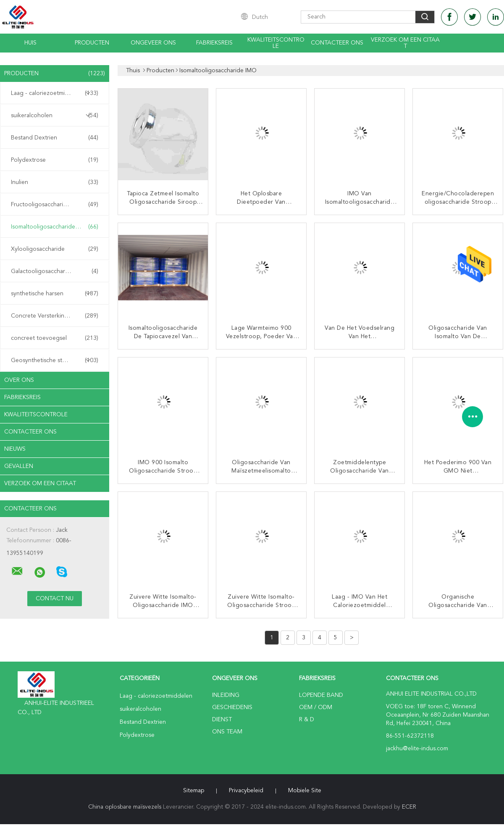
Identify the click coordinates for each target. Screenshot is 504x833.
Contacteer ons (337, 43)
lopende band (321, 695)
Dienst (222, 720)
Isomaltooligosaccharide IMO (55, 227)
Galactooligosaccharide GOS (55, 271)
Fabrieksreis (214, 43)
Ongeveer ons (153, 43)
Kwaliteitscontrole (276, 43)
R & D (307, 720)
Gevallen (19, 466)
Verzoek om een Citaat (405, 43)
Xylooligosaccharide (55, 249)
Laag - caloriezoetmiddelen (55, 93)
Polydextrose (55, 160)
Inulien (55, 182)
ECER (409, 807)
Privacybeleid (246, 791)
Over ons (19, 380)
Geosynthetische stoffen (55, 360)
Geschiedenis (232, 707)
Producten (92, 43)
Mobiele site (305, 791)
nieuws (15, 449)
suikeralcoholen (55, 116)
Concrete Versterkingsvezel (55, 316)
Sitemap (194, 791)
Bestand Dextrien (55, 138)
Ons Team (227, 732)
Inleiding (226, 695)
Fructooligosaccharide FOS (55, 205)
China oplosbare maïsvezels (125, 807)
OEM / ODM (316, 707)
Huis (30, 43)
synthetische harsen (55, 294)
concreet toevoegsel (55, 338)
